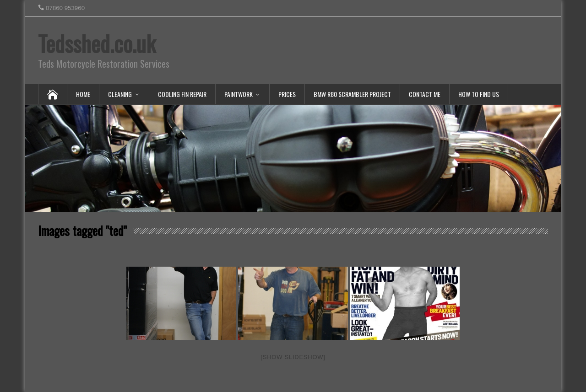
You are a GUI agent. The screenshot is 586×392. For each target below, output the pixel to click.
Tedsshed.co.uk (97, 43)
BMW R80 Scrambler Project (352, 94)
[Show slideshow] (293, 357)
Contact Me (425, 94)
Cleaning (120, 94)
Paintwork (239, 94)
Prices (287, 94)
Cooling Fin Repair (182, 94)
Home (83, 94)
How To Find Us (479, 94)
